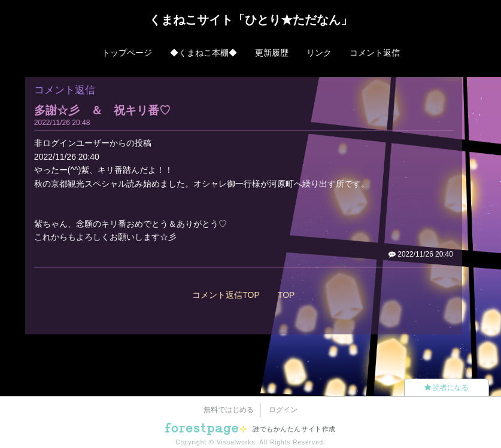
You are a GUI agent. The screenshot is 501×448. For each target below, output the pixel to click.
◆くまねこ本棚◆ (204, 53)
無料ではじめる (229, 410)
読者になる (447, 388)
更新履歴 (272, 53)
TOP (286, 295)
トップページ (127, 53)
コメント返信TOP (226, 295)
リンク (319, 53)
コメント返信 (375, 53)
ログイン (283, 410)
